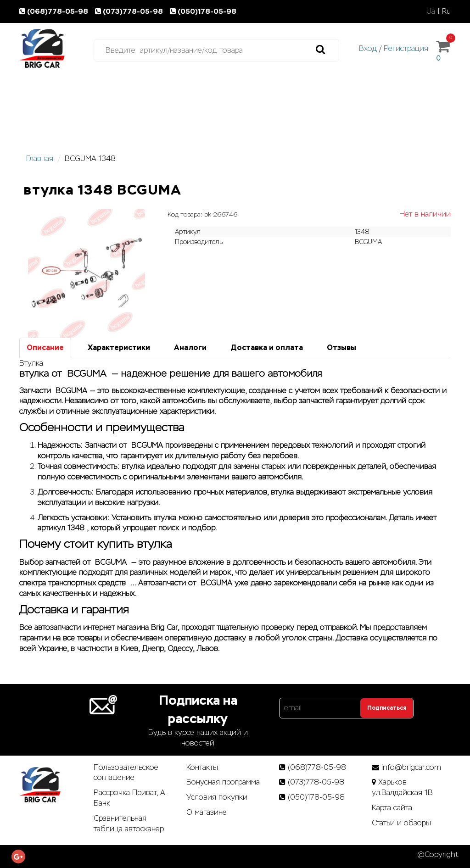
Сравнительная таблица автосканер (129, 823)
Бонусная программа (223, 782)
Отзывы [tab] (341, 348)
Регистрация (406, 48)
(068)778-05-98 (56, 11)
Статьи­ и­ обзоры (401, 823)
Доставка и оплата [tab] (267, 348)
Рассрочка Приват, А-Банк (131, 798)
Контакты (202, 767)
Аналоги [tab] (190, 348)
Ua (431, 11)
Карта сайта (392, 808)
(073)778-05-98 (131, 11)
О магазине (207, 812)
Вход (368, 48)
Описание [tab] (45, 348)
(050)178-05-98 (204, 11)
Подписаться (387, 708)
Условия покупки (217, 797)
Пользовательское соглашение (126, 773)
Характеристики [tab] (119, 348)
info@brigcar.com (411, 767)
